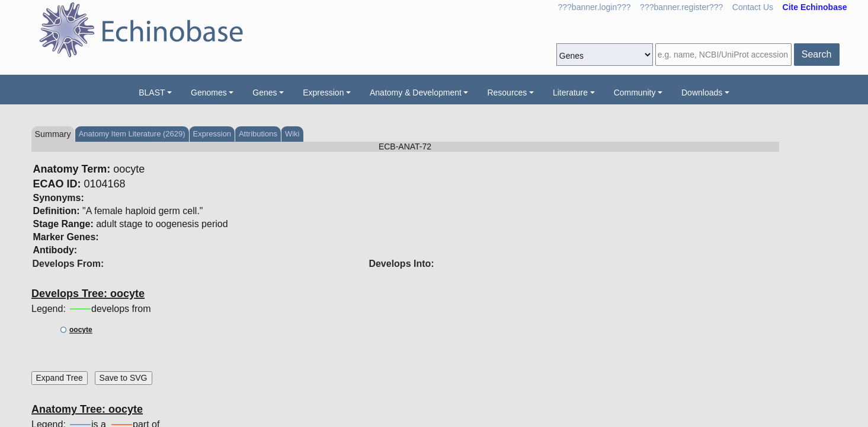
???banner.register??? (681, 7)
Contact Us (753, 7)
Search (817, 54)
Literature (570, 93)
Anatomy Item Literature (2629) (132, 134)
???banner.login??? (595, 7)
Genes (265, 93)
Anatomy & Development (416, 93)
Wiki (292, 134)
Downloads (702, 93)
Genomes (209, 93)
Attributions (258, 134)
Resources (507, 93)
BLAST (152, 93)
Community (635, 93)
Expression (323, 93)
